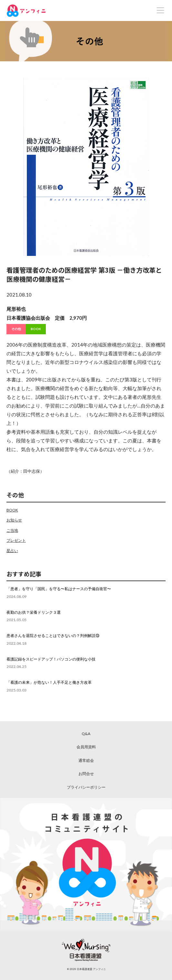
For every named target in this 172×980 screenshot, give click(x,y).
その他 (16, 329)
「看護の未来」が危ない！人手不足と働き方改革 (49, 682)
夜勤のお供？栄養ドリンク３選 (34, 612)
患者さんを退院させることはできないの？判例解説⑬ (53, 636)
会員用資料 (86, 747)
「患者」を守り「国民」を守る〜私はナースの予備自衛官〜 (59, 589)
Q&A (86, 734)
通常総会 (86, 760)
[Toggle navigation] (160, 10)
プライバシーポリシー (86, 787)
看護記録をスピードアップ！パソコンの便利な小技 (51, 659)
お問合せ (86, 774)
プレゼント (16, 540)
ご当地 (12, 530)
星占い (12, 551)
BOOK (36, 329)
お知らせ (14, 520)
